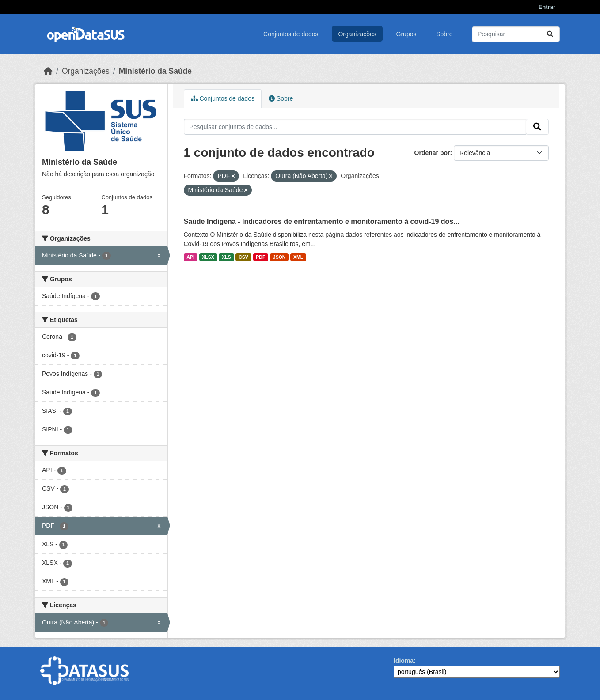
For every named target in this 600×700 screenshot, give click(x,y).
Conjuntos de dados (291, 34)
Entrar (547, 7)
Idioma (404, 661)
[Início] (48, 71)
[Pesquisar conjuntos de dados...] (516, 34)
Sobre (444, 34)
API (190, 257)
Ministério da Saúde (155, 71)
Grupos (406, 34)
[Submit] (550, 34)
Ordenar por (432, 153)
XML (298, 257)
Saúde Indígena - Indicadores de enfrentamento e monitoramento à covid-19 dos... (322, 221)
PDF (260, 257)
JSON (279, 257)
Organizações (357, 34)
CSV (243, 257)
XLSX (208, 257)
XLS (226, 257)
